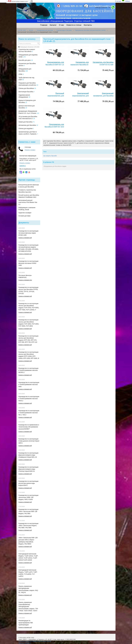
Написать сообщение (25, 643)
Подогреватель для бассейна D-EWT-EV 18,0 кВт (54, 127)
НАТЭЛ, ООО (22, 30)
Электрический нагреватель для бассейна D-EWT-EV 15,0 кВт (103, 96)
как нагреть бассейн (50, 156)
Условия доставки (24, 216)
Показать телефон (30, 150)
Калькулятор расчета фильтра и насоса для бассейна (29, 186)
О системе (118, 1)
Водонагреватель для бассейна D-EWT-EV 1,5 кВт (55, 65)
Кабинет (128, 1)
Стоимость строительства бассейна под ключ (27, 191)
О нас (61, 25)
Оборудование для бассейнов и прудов (55, 166)
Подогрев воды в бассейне (64, 30)
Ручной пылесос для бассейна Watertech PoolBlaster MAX (29, 196)
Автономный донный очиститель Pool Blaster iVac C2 (28, 202)
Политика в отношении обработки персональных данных (35, 641)
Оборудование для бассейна (45, 30)
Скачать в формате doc (25, 280)
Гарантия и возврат (25, 213)
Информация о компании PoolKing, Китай (27, 209)
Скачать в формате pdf (25, 238)
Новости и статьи (74, 25)
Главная (44, 25)
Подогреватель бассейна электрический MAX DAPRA (90, 30)
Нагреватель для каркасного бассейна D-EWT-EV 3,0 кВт (80, 65)
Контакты (88, 25)
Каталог (53, 25)
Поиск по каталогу (27, 39)
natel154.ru (23, 166)
